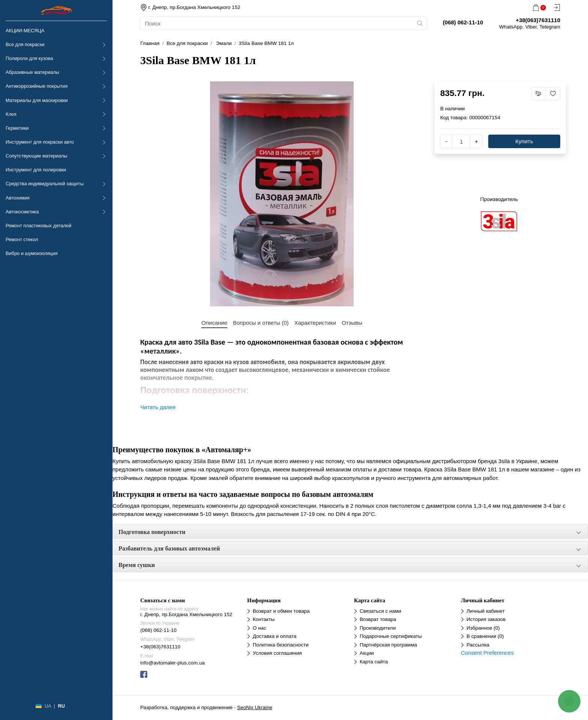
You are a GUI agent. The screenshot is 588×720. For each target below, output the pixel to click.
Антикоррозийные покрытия (37, 86)
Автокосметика (22, 212)
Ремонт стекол (22, 239)
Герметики (17, 128)
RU (61, 706)
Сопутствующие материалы (36, 156)
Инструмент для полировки (36, 170)
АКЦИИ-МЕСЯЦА (25, 31)
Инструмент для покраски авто (40, 142)
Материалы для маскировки (37, 100)
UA (48, 706)
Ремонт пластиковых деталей (38, 226)
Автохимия (18, 198)
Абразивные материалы (32, 72)
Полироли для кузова (29, 58)
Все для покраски (25, 44)
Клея (11, 114)
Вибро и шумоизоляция (32, 253)
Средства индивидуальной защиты (45, 184)
